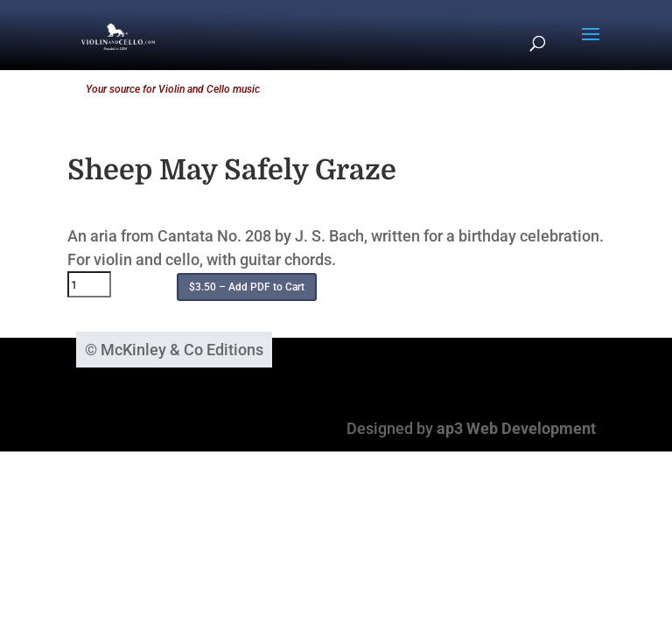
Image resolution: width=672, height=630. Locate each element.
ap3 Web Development (516, 428)
